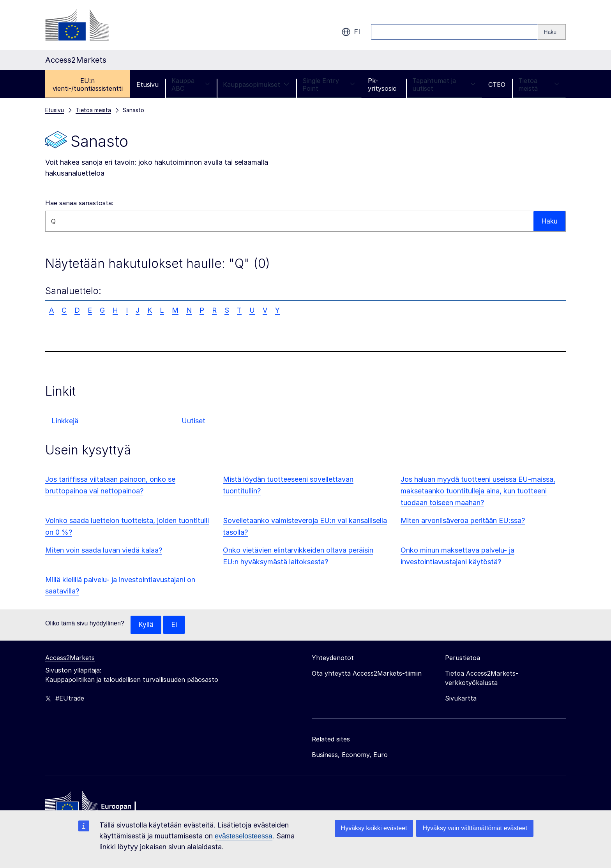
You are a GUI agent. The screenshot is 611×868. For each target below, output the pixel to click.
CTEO (497, 85)
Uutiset (193, 421)
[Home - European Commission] (102, 806)
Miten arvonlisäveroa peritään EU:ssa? (463, 520)
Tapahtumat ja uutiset (444, 85)
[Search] (552, 32)
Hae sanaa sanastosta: (79, 203)
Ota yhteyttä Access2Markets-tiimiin (367, 674)
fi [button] (351, 32)
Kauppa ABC (191, 85)
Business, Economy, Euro (350, 755)
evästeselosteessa (244, 836)
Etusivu (147, 85)
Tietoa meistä (539, 85)
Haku (549, 221)
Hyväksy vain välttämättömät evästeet (475, 828)
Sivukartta (461, 699)
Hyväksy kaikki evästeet (374, 828)
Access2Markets (70, 658)
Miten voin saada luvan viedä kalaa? (104, 550)
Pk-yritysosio (382, 85)
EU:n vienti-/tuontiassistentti (88, 85)
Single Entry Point (329, 85)
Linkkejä (65, 421)
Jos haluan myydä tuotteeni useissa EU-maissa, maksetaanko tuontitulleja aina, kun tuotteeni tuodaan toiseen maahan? (478, 491)
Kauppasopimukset (256, 85)
